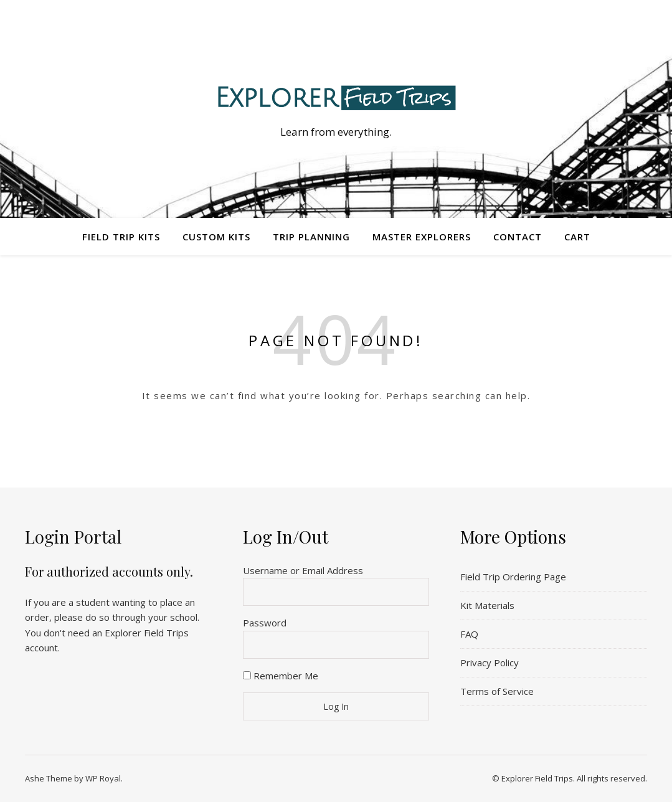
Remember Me (281, 676)
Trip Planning (311, 237)
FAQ (469, 634)
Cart (577, 237)
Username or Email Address (303, 570)
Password (265, 623)
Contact (518, 237)
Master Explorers (422, 237)
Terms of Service (497, 691)
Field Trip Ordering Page (513, 577)
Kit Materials (487, 605)
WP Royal (103, 778)
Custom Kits (216, 237)
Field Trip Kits (121, 237)
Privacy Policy (490, 663)
